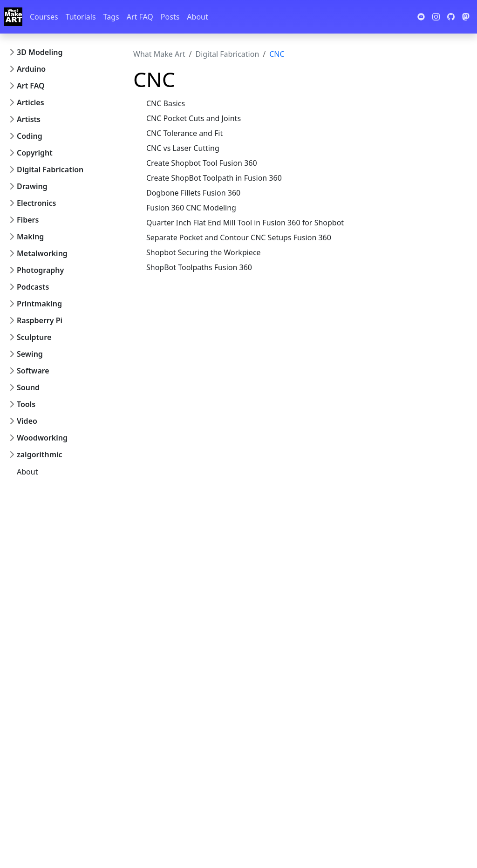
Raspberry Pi (40, 320)
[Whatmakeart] (13, 17)
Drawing (32, 186)
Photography (40, 270)
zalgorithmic (40, 454)
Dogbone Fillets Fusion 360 (193, 193)
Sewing (30, 354)
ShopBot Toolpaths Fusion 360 (199, 267)
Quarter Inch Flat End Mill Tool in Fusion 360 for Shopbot (245, 223)
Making (30, 237)
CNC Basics (166, 103)
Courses (44, 17)
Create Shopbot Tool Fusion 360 (202, 163)
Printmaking (39, 304)
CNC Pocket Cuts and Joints (194, 118)
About (197, 17)
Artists (29, 119)
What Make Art (159, 54)
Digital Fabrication (50, 170)
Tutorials (81, 17)
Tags (111, 17)
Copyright (35, 153)
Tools (26, 404)
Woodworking (42, 438)
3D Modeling (40, 52)
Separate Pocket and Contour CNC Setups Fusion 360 (239, 237)
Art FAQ (140, 17)
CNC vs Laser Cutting (183, 148)
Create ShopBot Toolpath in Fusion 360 (214, 178)
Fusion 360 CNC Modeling (191, 208)
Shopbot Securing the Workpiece (204, 252)
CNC (277, 54)
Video (27, 421)
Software (33, 371)
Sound (28, 387)
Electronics (37, 203)
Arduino (31, 69)
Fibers (28, 220)
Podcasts (33, 287)
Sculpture (34, 337)
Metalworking (42, 253)
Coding (30, 136)
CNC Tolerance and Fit (184, 133)
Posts (170, 17)
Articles (31, 102)
